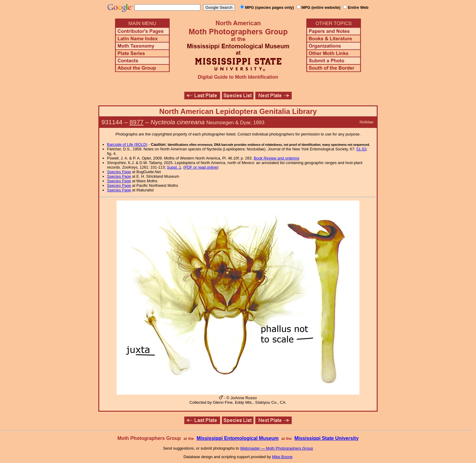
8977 (137, 122)
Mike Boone (282, 457)
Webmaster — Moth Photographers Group (277, 448)
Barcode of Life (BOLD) (127, 144)
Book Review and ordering (277, 158)
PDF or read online (201, 167)
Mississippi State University (327, 438)
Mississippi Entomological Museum (237, 438)
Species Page (119, 172)
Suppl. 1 (174, 167)
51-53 (361, 149)
